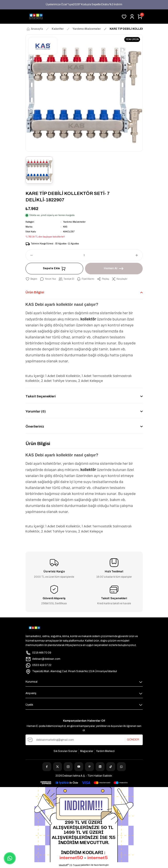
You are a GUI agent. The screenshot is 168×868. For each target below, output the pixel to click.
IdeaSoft (64, 865)
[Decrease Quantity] (30, 255)
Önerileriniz (35, 426)
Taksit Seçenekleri (41, 396)
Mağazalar (87, 751)
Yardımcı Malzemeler (74, 222)
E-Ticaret (75, 865)
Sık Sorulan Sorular (65, 751)
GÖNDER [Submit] (133, 740)
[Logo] (36, 17)
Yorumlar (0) (36, 411)
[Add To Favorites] (31, 279)
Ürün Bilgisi (35, 292)
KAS (65, 227)
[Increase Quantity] (139, 255)
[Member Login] (132, 17)
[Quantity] (84, 255)
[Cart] (140, 17)
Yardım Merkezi (105, 751)
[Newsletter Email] (84, 740)
